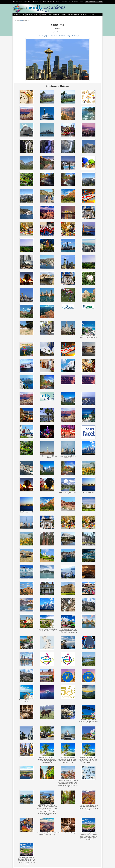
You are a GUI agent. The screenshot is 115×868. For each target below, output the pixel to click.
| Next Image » (76, 36)
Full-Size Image (52, 36)
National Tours (27, 2)
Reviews (92, 14)
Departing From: (18, 2)
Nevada (52, 2)
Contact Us (75, 2)
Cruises (58, 2)
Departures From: (19, 14)
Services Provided (73, 14)
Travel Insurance (66, 2)
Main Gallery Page (65, 36)
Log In (81, 2)
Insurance (84, 14)
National (29, 14)
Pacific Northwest (44, 2)
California (35, 2)
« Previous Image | (41, 36)
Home (22, 21)
